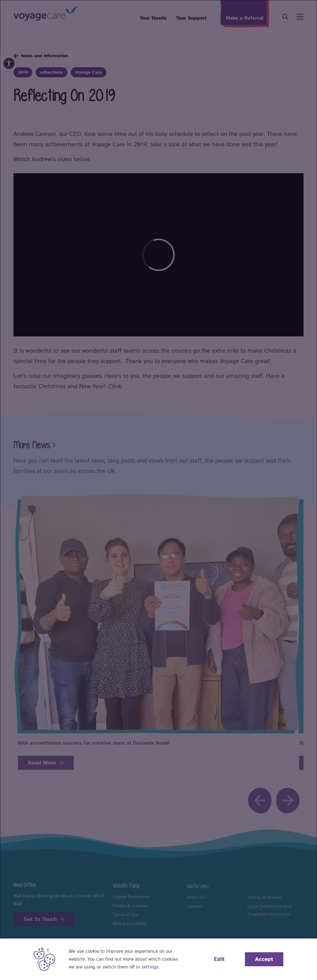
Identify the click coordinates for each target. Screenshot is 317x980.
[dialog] (158, 490)
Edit (219, 959)
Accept (264, 959)
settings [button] (150, 967)
